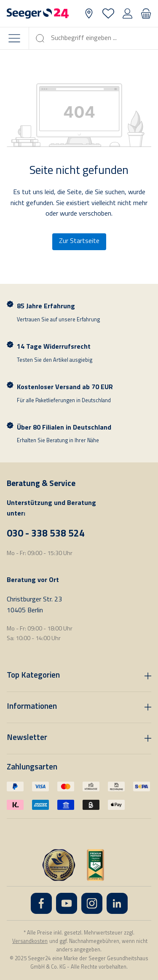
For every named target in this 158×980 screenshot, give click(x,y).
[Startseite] (38, 13)
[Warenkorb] (146, 13)
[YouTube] (67, 903)
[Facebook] (41, 903)
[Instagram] (92, 903)
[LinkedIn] (117, 903)
